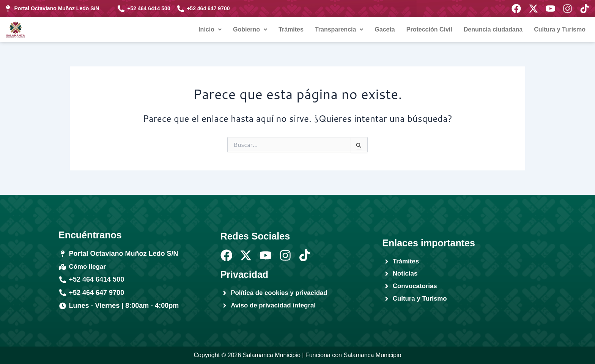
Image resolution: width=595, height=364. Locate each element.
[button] (210, 30)
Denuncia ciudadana (493, 29)
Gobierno (250, 29)
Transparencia (339, 29)
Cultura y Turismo (560, 29)
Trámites (291, 29)
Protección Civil (429, 29)
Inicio (210, 29)
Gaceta (385, 29)
